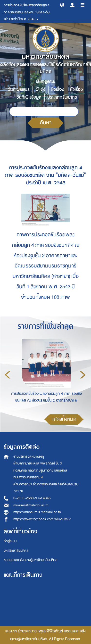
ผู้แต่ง (40, 90)
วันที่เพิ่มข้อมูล (29, 97)
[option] (45, 374)
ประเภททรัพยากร (62, 97)
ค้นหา (46, 123)
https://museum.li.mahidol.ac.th (37, 512)
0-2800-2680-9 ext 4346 (32, 498)
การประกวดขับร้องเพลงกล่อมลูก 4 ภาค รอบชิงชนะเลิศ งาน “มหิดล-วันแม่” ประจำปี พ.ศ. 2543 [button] (27, 12)
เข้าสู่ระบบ (10, 541)
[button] (62, 5)
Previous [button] (8, 375)
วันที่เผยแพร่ (19, 90)
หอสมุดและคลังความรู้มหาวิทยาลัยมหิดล (30, 560)
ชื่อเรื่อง (58, 90)
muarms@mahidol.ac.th (31, 505)
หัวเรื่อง (76, 90)
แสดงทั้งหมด (64, 419)
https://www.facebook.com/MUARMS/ (42, 519)
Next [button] (83, 375)
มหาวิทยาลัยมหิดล (16, 551)
